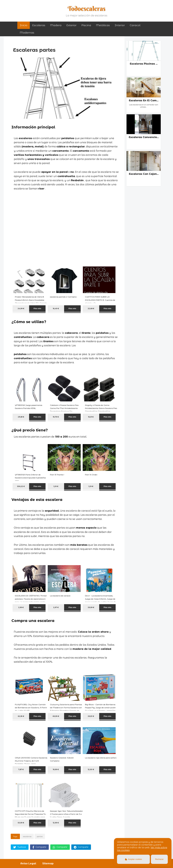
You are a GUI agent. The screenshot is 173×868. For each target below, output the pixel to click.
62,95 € (21, 716)
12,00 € (91, 770)
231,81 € (21, 417)
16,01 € (91, 417)
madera (56, 25)
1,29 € (56, 486)
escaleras (27, 836)
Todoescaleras (87, 9)
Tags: (15, 836)
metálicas (103, 25)
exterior (71, 25)
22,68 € (91, 309)
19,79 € (56, 417)
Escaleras (39, 25)
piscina (86, 25)
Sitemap (48, 863)
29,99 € (91, 607)
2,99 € (21, 607)
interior (120, 25)
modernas (27, 33)
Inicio (24, 25)
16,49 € (56, 309)
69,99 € (56, 716)
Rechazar (159, 859)
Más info (37, 309)
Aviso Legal (28, 863)
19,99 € (56, 770)
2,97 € (56, 607)
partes (40, 836)
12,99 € (56, 823)
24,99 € (21, 309)
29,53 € (91, 716)
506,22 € (21, 486)
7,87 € (21, 770)
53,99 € (21, 823)
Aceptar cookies (134, 859)
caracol (135, 25)
